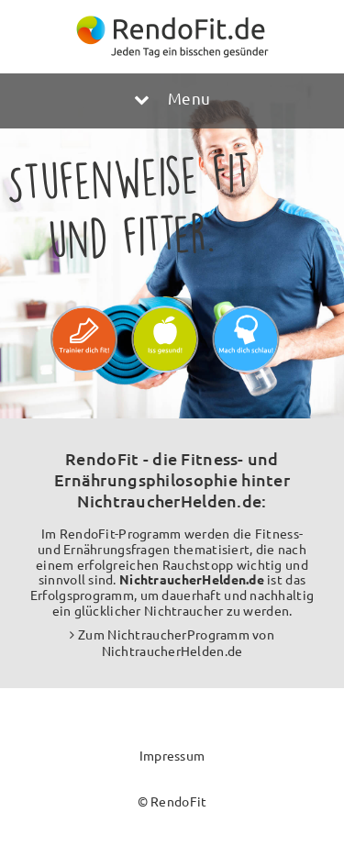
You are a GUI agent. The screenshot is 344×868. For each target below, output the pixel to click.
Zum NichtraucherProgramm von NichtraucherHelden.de (176, 642)
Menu (172, 98)
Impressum (172, 755)
